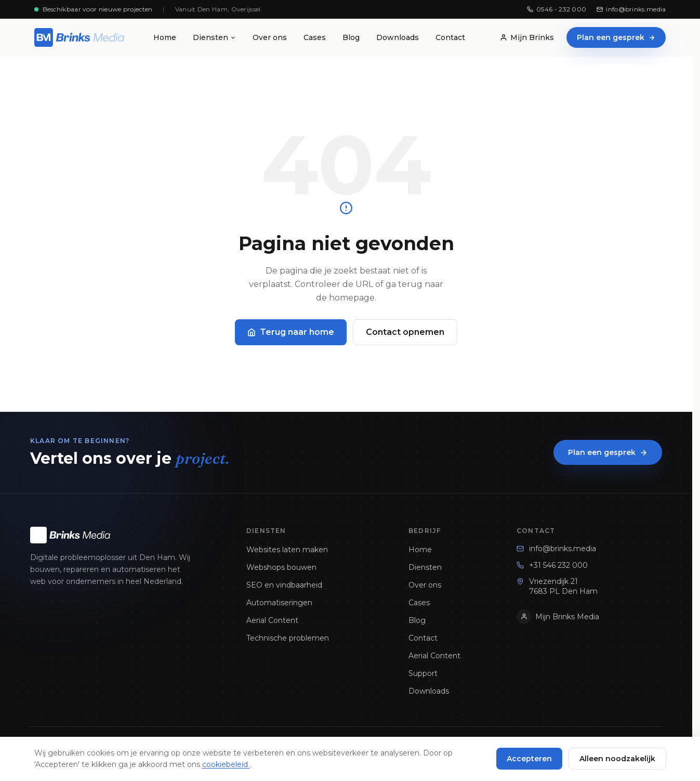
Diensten (214, 37)
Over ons (270, 37)
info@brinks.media (631, 9)
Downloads (398, 37)
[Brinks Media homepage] (79, 37)
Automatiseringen (279, 603)
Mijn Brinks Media (558, 617)
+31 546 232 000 (552, 565)
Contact (450, 37)
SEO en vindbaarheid (284, 585)
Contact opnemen (405, 332)
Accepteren (529, 759)
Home (165, 37)
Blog (351, 37)
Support (423, 673)
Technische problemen (288, 638)
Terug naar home (291, 332)
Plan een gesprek (616, 37)
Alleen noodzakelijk (617, 759)
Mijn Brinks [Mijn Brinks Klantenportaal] (527, 37)
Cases (315, 37)
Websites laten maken (287, 550)
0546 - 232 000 (557, 9)
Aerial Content (272, 620)
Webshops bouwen (281, 567)
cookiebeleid (226, 764)
